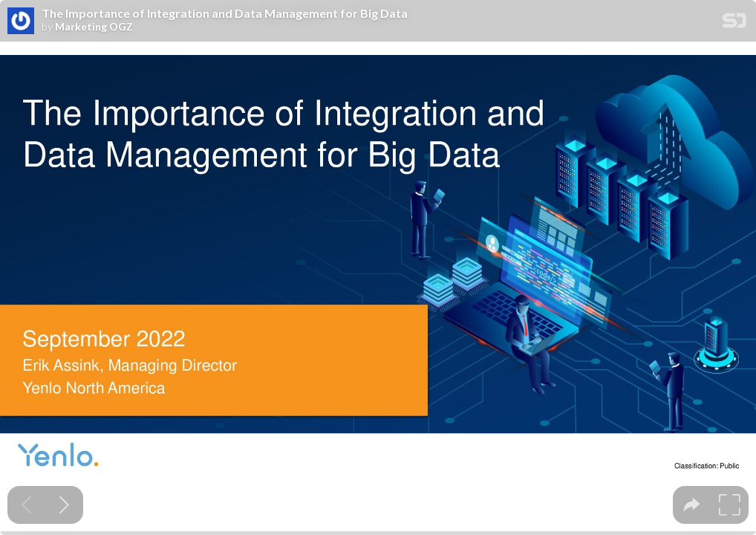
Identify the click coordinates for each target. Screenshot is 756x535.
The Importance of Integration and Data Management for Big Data (225, 13)
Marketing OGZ (94, 27)
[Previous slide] (26, 505)
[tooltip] (692, 505)
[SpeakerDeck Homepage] (734, 23)
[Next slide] (64, 505)
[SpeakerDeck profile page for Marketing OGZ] (21, 22)
